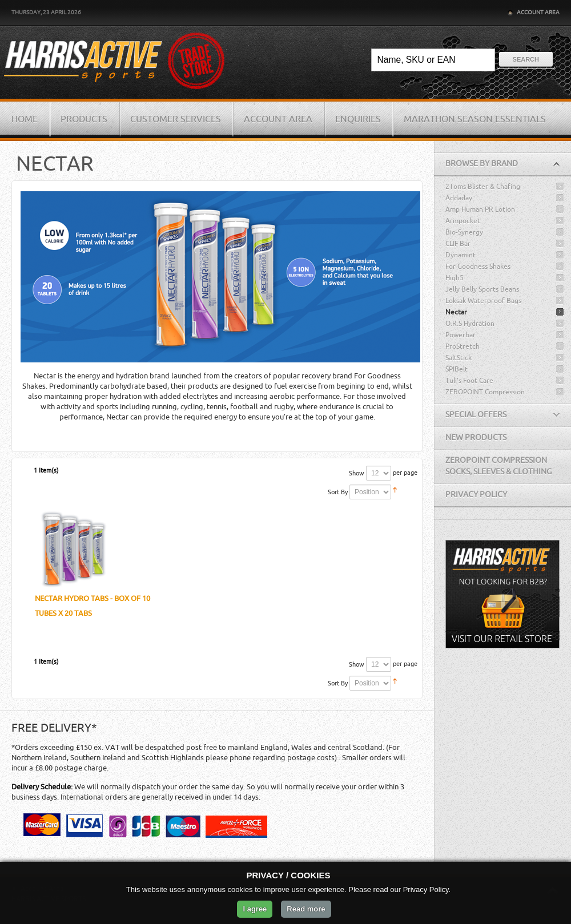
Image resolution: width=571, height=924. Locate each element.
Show (357, 473)
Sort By (338, 492)
